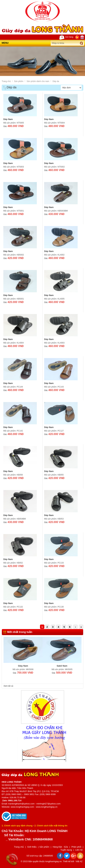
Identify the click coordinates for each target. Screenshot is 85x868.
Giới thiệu (32, 847)
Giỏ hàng (66, 37)
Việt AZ (79, 861)
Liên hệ (79, 850)
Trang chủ (6, 81)
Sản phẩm (19, 81)
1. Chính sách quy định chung (17, 826)
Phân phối (76, 847)
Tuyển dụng (66, 850)
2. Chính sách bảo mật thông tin (51, 826)
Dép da (56, 81)
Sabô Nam (62, 666)
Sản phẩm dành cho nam (38, 81)
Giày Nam (23, 666)
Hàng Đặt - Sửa (60, 847)
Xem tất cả (8, 686)
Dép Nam (8, 119)
